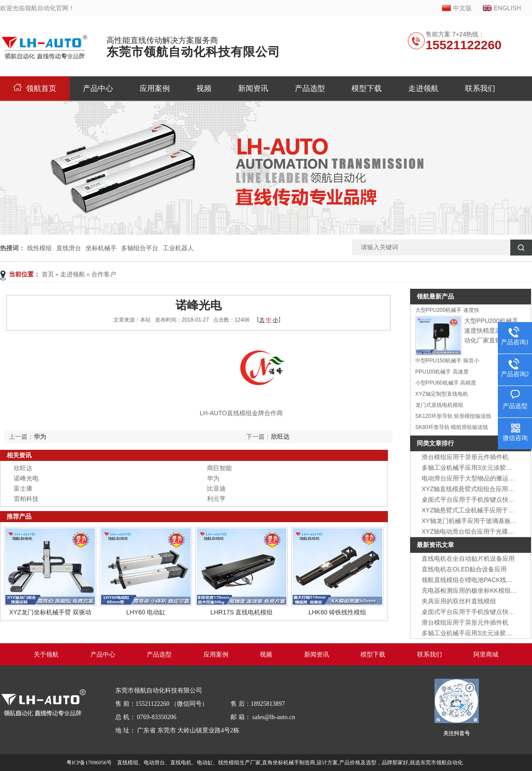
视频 (204, 89)
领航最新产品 (435, 296)
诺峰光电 (26, 478)
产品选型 (310, 89)
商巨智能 (219, 468)
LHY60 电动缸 (146, 612)
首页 (48, 274)
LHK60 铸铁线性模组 (338, 612)
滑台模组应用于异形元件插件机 (465, 457)
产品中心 (98, 89)
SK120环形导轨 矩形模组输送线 (453, 416)
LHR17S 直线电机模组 (242, 612)
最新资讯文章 (435, 545)
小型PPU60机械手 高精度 (446, 383)
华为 (40, 437)
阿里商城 (486, 655)
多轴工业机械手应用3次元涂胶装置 (470, 468)
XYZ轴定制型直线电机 (442, 394)
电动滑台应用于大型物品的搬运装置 (471, 478)
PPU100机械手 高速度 (442, 372)
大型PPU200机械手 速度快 (447, 310)
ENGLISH (507, 8)
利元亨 (216, 499)
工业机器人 (178, 248)
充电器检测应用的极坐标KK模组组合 (472, 590)
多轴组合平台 (140, 248)
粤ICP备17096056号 (89, 763)
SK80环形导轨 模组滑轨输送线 (452, 427)
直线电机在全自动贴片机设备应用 (468, 559)
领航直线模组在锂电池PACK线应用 (470, 580)
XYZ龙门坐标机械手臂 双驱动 (50, 612)
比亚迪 (216, 488)
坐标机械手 (101, 248)
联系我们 (480, 89)
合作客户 (104, 274)
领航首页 (35, 89)
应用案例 (155, 89)
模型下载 (367, 89)
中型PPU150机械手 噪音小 (447, 361)
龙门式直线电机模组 (439, 405)
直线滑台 (69, 248)
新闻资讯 (253, 89)
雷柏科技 (26, 499)
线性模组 (39, 248)
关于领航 (46, 655)
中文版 (462, 8)
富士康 (23, 488)
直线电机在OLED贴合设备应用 (464, 569)
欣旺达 (280, 437)
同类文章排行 (435, 443)
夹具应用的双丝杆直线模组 (459, 601)
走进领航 (423, 89)
